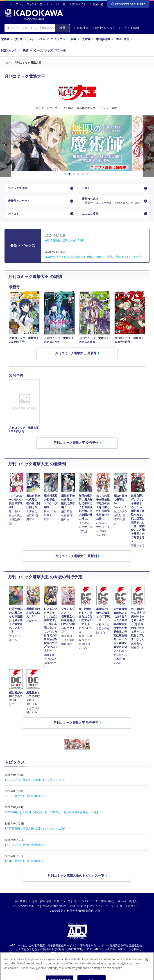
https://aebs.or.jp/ (61, 960)
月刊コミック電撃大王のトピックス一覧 (76, 883)
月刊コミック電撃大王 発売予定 (76, 730)
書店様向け (108, 908)
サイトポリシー (129, 913)
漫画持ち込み (112, 204)
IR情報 (33, 908)
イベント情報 (129, 28)
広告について (62, 908)
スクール (60, 50)
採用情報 (45, 908)
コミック (58, 39)
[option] (77, 143)
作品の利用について (54, 913)
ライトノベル (39, 39)
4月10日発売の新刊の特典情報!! (24, 869)
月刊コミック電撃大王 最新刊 (76, 563)
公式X (86, 189)
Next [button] (148, 146)
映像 (28, 50)
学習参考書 (105, 39)
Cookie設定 (56, 918)
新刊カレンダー (104, 28)
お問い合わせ (78, 913)
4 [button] (79, 174)
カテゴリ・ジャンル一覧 (28, 4)
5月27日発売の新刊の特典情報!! (24, 804)
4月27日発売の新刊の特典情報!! (24, 852)
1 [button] (66, 174)
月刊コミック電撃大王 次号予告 (76, 450)
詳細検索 (81, 28)
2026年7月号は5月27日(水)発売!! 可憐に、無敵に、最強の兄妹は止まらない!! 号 (94, 264)
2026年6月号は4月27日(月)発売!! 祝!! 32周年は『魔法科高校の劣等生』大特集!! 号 (54, 820)
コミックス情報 (19, 189)
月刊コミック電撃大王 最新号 (76, 361)
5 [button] (84, 174)
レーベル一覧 (58, 4)
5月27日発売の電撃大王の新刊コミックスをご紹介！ (36, 787)
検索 (62, 28)
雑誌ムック (11, 50)
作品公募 (98, 4)
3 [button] (75, 174)
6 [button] (88, 174)
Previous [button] (6, 146)
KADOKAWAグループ (26, 913)
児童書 (88, 39)
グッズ (49, 50)
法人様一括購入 (127, 908)
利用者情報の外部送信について (86, 918)
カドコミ (14, 220)
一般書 (74, 39)
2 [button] (70, 174)
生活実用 (125, 39)
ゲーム (38, 50)
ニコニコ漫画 (91, 220)
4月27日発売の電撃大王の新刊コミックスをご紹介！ (36, 836)
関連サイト (79, 4)
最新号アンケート (21, 204)
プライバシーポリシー (103, 913)
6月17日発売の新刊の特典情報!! (65, 248)
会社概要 (20, 908)
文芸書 (7, 39)
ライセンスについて (86, 908)
